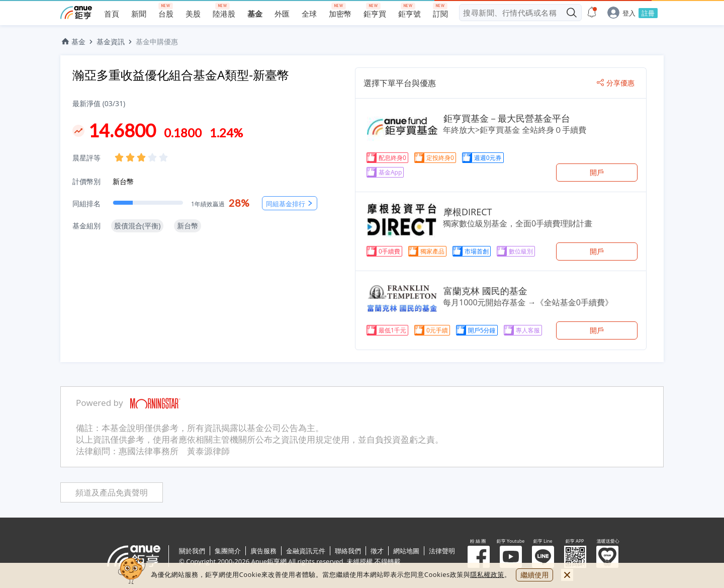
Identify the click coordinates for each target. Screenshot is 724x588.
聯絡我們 (348, 551)
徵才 (377, 551)
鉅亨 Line (543, 557)
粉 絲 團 (479, 557)
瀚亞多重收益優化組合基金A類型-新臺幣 (181, 75)
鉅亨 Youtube (511, 557)
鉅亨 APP (575, 557)
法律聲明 (442, 551)
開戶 (597, 172)
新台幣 (123, 181)
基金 (73, 41)
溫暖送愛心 (607, 557)
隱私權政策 (487, 574)
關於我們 (192, 551)
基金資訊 (111, 41)
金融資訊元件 (306, 551)
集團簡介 (228, 551)
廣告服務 (263, 551)
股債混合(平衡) (137, 226)
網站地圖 (406, 551)
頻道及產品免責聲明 (112, 493)
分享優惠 (616, 83)
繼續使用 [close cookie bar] (534, 575)
